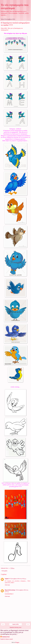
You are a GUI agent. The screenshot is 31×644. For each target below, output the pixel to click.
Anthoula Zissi (6, 637)
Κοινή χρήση (4, 571)
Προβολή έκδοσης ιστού (15, 627)
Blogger (17, 642)
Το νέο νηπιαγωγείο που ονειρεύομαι (15, 6)
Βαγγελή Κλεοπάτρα (10, 590)
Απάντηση (7, 585)
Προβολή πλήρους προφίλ (7, 639)
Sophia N (7, 579)
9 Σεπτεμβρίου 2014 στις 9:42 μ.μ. (18, 579)
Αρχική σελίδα (15, 624)
